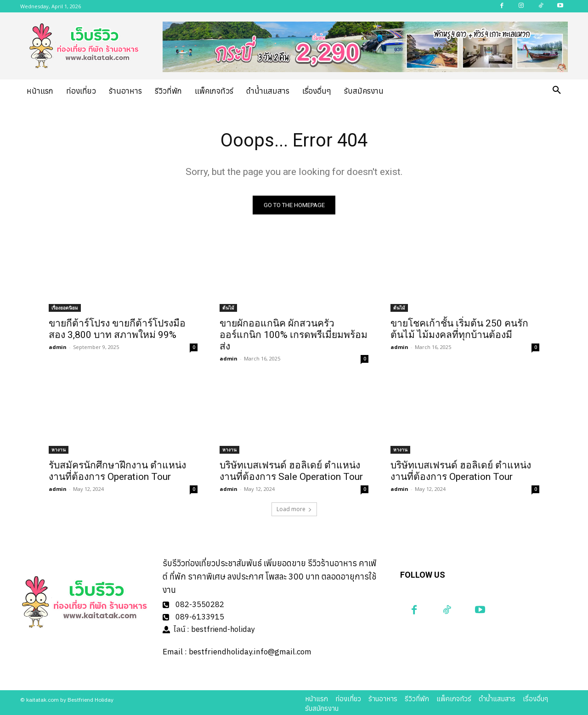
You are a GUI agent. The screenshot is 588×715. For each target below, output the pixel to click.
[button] (557, 90)
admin (58, 347)
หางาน (59, 450)
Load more (294, 509)
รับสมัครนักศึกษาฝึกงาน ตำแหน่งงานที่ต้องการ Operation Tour (117, 471)
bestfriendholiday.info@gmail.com (250, 650)
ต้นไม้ (228, 308)
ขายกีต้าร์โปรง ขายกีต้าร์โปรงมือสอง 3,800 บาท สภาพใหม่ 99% (117, 329)
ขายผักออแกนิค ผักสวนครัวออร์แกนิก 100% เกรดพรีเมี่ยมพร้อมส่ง (294, 335)
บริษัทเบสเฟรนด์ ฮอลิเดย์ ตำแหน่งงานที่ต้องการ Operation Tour (461, 471)
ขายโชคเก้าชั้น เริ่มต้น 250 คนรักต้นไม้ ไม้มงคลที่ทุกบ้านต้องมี (459, 329)
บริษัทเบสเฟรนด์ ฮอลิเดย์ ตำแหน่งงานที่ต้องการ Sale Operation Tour (291, 471)
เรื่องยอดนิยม (65, 308)
